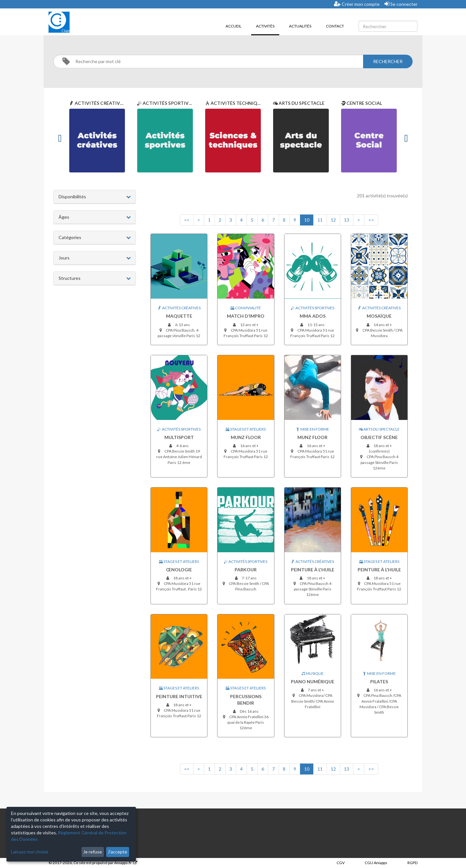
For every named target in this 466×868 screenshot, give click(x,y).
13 (347, 220)
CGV (341, 863)
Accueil (233, 26)
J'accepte (117, 852)
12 (333, 220)
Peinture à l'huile (313, 570)
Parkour (246, 570)
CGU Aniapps (376, 863)
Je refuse (93, 852)
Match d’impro (246, 316)
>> (371, 220)
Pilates (379, 681)
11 (320, 220)
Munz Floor (246, 437)
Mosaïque (379, 316)
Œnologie (179, 570)
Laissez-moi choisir (30, 852)
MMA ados (313, 316)
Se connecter (401, 4)
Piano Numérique (313, 681)
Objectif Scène (379, 437)
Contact (335, 26)
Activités (268, 26)
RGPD (412, 863)
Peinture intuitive (179, 696)
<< (187, 220)
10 (307, 220)
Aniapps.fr (123, 863)
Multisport (179, 437)
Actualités (300, 26)
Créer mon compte (357, 4)
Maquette (179, 316)
